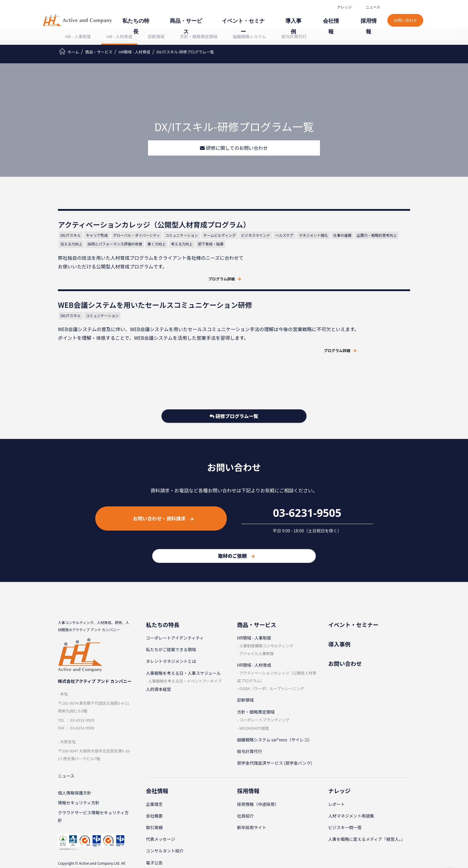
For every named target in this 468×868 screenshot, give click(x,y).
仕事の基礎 (205, 260)
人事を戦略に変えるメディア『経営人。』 (367, 810)
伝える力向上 (122, 269)
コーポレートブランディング (264, 690)
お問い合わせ (406, 14)
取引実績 (154, 798)
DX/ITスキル (75, 251)
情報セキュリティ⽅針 (79, 776)
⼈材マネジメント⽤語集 (351, 786)
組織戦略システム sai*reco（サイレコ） (275, 710)
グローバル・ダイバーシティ (142, 251)
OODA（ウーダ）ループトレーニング (272, 659)
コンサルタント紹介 (165, 821)
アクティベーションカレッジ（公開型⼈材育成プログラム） (277, 647)
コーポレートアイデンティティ (175, 609)
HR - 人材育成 (119, 36)
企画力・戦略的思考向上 (86, 269)
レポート (337, 775)
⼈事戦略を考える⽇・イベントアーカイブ (185, 651)
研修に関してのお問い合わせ (234, 148)
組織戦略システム (250, 36)
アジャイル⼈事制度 (257, 624)
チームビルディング (82, 260)
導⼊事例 (309, 17)
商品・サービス (220, 17)
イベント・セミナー (268, 17)
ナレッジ (344, 7)
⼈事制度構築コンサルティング (266, 616)
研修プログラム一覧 (234, 388)
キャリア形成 (102, 251)
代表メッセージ (161, 810)
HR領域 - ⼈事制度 (254, 609)
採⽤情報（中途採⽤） (258, 775)
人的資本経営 (158, 660)
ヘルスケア (147, 260)
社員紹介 (245, 786)
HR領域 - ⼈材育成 (254, 636)
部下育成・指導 (105, 278)
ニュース (372, 7)
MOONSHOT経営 (254, 699)
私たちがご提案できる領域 (171, 620)
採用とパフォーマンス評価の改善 (167, 269)
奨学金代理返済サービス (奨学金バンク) (274, 734)
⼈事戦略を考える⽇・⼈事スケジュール (183, 643)
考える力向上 (76, 278)
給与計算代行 (294, 36)
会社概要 (154, 786)
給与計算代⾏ (250, 722)
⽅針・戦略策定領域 (199, 36)
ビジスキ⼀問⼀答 (345, 798)
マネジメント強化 (176, 260)
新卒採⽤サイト (252, 798)
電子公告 (154, 833)
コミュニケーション (188, 251)
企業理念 (154, 775)
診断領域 (156, 36)
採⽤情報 (371, 17)
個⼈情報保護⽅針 (75, 765)
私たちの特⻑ (178, 17)
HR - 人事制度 (78, 36)
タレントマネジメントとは (171, 632)
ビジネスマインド (118, 260)
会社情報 (340, 17)
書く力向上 (209, 269)
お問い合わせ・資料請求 (163, 489)
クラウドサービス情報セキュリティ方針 (93, 791)
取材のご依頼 (236, 526)
